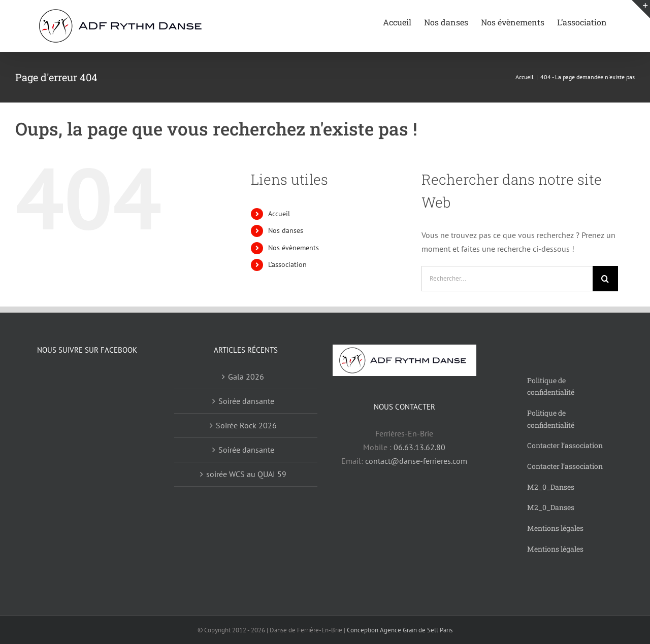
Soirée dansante (246, 401)
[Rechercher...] (507, 279)
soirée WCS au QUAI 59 (246, 474)
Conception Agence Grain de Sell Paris (400, 630)
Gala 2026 (246, 377)
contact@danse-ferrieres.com (416, 461)
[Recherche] (605, 279)
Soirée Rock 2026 (246, 425)
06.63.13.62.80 (419, 447)
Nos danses (286, 230)
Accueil (279, 214)
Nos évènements (294, 248)
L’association (287, 264)
